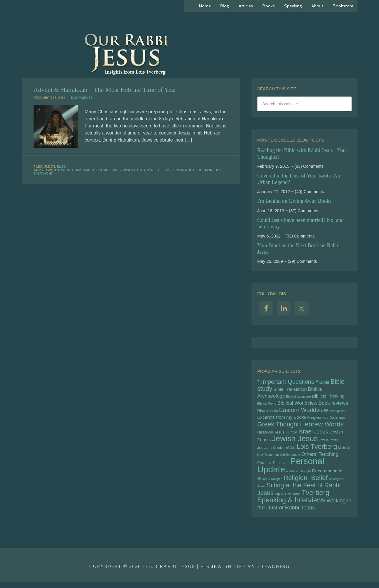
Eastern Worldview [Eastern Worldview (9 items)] (304, 411)
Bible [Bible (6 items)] (324, 382)
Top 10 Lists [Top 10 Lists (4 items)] (283, 499)
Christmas (82, 170)
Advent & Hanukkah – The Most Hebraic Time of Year (105, 90)
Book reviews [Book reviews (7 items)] (333, 404)
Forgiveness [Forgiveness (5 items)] (318, 420)
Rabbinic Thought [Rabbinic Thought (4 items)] (298, 476)
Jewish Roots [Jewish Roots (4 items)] (328, 443)
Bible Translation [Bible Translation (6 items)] (290, 390)
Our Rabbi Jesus (190, 53)
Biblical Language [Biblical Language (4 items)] (298, 397)
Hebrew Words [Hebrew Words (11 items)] (322, 427)
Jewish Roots (184, 170)
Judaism (206, 170)
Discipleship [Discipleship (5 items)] (268, 412)
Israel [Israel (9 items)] (306, 434)
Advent (64, 170)
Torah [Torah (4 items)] (297, 499)
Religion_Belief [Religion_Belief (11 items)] (306, 482)
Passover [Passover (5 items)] (281, 467)
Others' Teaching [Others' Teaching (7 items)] (320, 458)
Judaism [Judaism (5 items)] (265, 451)
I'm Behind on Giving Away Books (294, 201)
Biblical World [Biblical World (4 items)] (267, 405)
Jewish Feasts (132, 170)
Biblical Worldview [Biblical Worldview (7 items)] (297, 404)
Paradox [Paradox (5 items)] (265, 467)
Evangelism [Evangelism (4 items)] (337, 412)
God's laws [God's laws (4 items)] (337, 420)
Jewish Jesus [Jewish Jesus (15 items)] (295, 441)
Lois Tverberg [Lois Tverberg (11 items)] (317, 450)
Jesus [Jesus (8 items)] (321, 434)
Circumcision (105, 170)
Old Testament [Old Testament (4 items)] (290, 458)
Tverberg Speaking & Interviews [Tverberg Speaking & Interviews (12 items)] (293, 502)
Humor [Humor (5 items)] (291, 435)
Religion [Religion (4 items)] (277, 484)
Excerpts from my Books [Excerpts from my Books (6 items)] (282, 419)
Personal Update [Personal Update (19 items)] (291, 469)
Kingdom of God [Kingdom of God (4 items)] (284, 451)
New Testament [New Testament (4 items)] (268, 458)
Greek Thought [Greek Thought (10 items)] (278, 427)
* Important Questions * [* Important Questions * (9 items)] (288, 382)
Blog (61, 167)
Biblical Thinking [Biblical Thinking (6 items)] (328, 397)
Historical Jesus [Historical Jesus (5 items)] (271, 435)
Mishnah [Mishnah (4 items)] (344, 451)
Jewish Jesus (158, 170)
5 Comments (82, 98)
